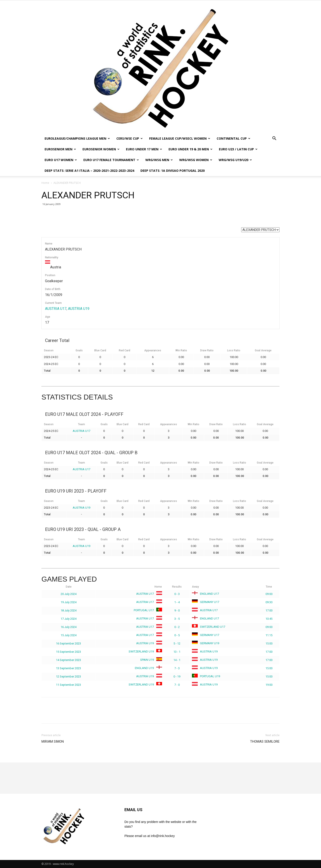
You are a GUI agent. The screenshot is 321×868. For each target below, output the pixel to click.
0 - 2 (177, 627)
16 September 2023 (68, 643)
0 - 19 (177, 676)
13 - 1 (177, 652)
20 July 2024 (69, 594)
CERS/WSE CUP (130, 138)
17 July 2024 (69, 619)
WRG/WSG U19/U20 (235, 160)
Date (69, 587)
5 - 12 (177, 643)
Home (45, 183)
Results (177, 587)
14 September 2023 (68, 660)
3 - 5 (177, 619)
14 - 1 (177, 660)
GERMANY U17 (206, 602)
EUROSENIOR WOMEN (101, 149)
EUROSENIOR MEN (60, 149)
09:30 (269, 602)
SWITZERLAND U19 (144, 652)
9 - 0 (177, 610)
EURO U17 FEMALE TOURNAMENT (111, 160)
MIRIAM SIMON (53, 742)
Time (269, 587)
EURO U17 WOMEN (61, 160)
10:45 (269, 619)
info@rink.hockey (163, 836)
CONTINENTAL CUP (234, 138)
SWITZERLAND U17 (209, 627)
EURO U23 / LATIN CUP (238, 149)
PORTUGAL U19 (206, 676)
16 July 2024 (69, 627)
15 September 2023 (68, 652)
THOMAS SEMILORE (265, 742)
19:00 (269, 685)
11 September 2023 (68, 685)
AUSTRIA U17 (56, 309)
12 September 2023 (68, 676)
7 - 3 (177, 668)
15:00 (269, 643)
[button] (274, 139)
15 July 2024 (69, 635)
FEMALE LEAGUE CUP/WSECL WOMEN (180, 138)
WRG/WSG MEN (159, 160)
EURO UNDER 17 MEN (144, 149)
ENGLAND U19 (148, 668)
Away (195, 587)
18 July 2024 (69, 610)
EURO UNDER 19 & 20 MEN (190, 149)
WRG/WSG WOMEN (196, 160)
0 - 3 (177, 594)
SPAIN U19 (150, 660)
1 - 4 (177, 602)
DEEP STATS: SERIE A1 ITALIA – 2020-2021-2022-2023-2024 (89, 171)
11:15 (269, 635)
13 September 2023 (68, 668)
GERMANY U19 (206, 643)
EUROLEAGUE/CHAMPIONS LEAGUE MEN (77, 138)
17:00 (269, 610)
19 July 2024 (69, 602)
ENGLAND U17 (205, 594)
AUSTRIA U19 (79, 309)
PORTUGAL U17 (147, 610)
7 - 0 (177, 685)
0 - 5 (177, 635)
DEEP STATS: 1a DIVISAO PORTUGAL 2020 (173, 171)
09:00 (269, 594)
